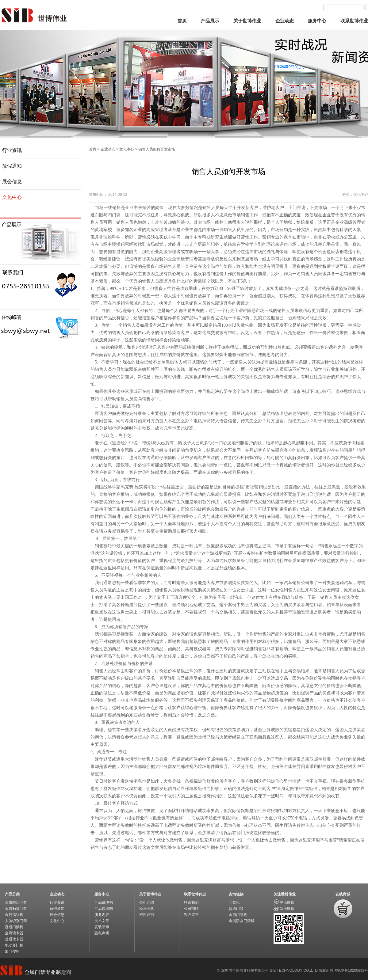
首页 (182, 21)
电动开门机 (14, 945)
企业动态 (285, 21)
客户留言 (191, 915)
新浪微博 (287, 909)
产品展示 (210, 21)
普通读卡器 (14, 939)
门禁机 (234, 902)
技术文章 (102, 921)
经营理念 (147, 909)
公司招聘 (191, 909)
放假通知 (12, 166)
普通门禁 (236, 909)
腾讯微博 (287, 902)
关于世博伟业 (247, 21)
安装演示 (102, 927)
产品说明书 (104, 902)
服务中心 (317, 21)
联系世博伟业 (354, 21)
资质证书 (147, 915)
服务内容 (102, 915)
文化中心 (12, 197)
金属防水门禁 (16, 902)
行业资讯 (12, 150)
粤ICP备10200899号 (351, 971)
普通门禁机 (14, 927)
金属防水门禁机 (242, 921)
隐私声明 (102, 933)
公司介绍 (147, 902)
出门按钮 (12, 952)
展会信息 (12, 182)
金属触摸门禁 (16, 909)
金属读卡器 (14, 933)
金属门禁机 (238, 915)
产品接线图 (104, 909)
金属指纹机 (14, 915)
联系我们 (191, 902)
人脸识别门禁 (16, 921)
